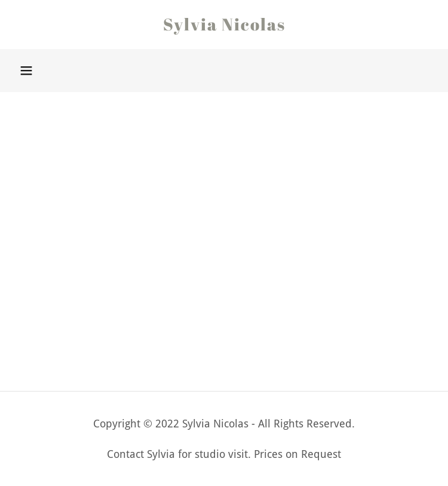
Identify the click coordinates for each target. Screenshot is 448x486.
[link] (224, 25)
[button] (26, 71)
